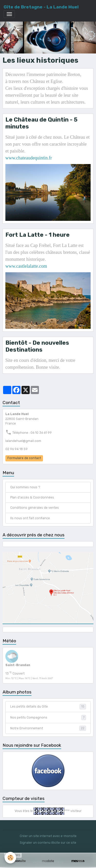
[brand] (41, 7)
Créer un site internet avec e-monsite (48, 836)
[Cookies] (10, 858)
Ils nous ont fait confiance (30, 518)
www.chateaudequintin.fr (29, 158)
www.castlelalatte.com (26, 266)
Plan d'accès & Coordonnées (32, 497)
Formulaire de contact (24, 458)
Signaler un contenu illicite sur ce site (48, 843)
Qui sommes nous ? (25, 487)
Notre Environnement (48, 728)
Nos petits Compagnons (48, 718)
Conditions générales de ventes (35, 508)
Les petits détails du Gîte (48, 707)
